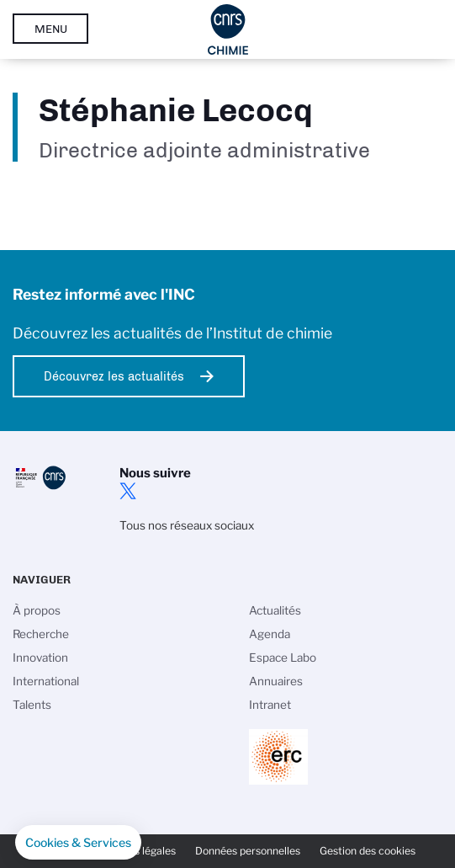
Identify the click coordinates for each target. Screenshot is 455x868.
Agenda (270, 634)
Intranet (270, 705)
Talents (32, 705)
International (46, 681)
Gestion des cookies (368, 851)
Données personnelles (248, 851)
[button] (78, 843)
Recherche (41, 634)
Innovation (40, 658)
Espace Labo (283, 658)
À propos (37, 610)
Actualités (275, 610)
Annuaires (276, 681)
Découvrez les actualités (114, 376)
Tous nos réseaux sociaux (187, 525)
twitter (128, 491)
